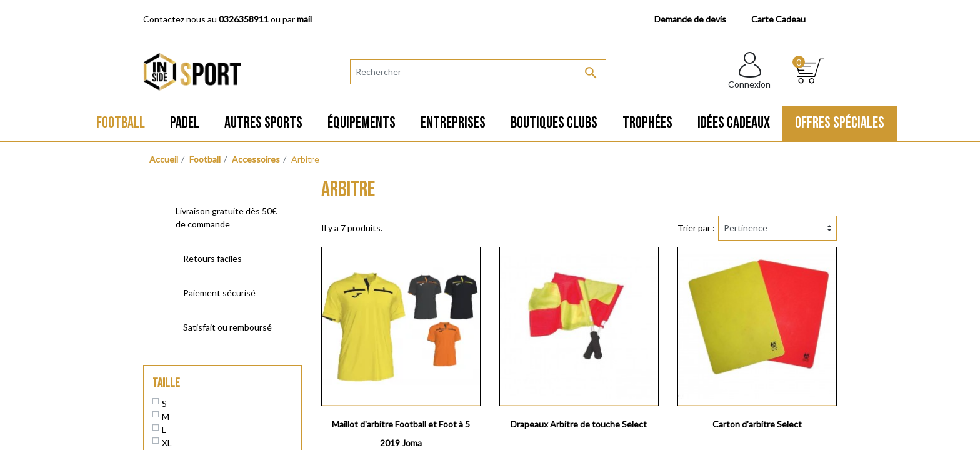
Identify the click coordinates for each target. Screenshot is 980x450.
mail (304, 19)
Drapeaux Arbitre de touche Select (579, 424)
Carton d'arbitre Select (757, 424)
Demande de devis (690, 19)
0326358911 (244, 19)
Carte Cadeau (778, 19)
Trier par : (696, 228)
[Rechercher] (478, 72)
